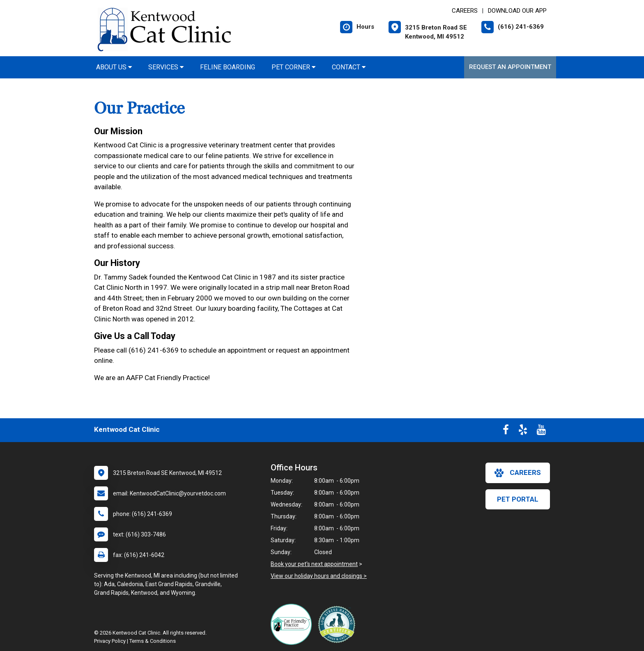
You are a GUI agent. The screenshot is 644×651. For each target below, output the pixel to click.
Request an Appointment (510, 67)
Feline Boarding (228, 67)
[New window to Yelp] (523, 431)
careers (518, 473)
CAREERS (465, 11)
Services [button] (166, 67)
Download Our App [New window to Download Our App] (517, 11)
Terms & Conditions (153, 641)
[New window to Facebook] (506, 431)
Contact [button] (349, 67)
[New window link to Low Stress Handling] (338, 624)
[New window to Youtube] (541, 431)
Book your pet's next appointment (314, 564)
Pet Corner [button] (293, 67)
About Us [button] (114, 67)
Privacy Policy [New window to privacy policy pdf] (110, 641)
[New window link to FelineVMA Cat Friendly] (293, 624)
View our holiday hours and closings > (319, 576)
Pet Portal (518, 499)
